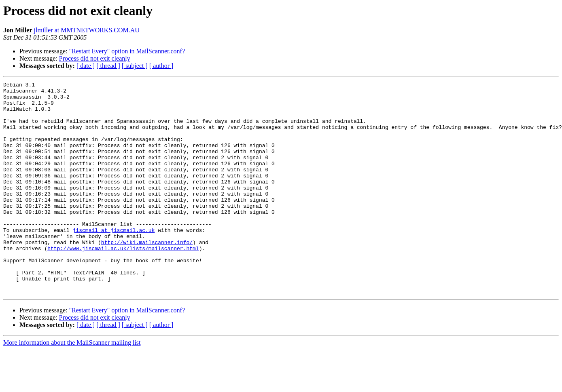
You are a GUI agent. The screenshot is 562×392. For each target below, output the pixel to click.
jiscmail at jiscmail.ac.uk (114, 260)
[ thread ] (108, 66)
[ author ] (161, 66)
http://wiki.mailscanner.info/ (147, 275)
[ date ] (86, 66)
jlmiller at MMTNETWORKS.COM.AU (87, 30)
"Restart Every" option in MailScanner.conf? (127, 51)
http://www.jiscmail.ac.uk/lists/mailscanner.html (123, 282)
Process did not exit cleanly (95, 58)
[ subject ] (135, 66)
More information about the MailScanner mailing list (72, 385)
